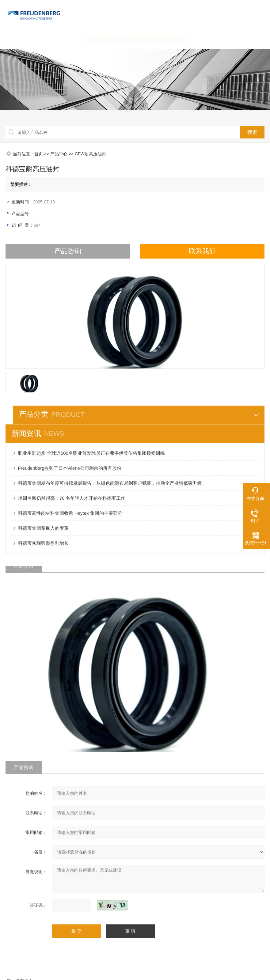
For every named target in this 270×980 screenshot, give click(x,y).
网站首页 (34, 39)
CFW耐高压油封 (89, 154)
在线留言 (198, 39)
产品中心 (100, 39)
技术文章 (165, 39)
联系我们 (231, 39)
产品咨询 (66, 251)
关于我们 (67, 39)
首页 (37, 154)
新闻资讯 (133, 39)
